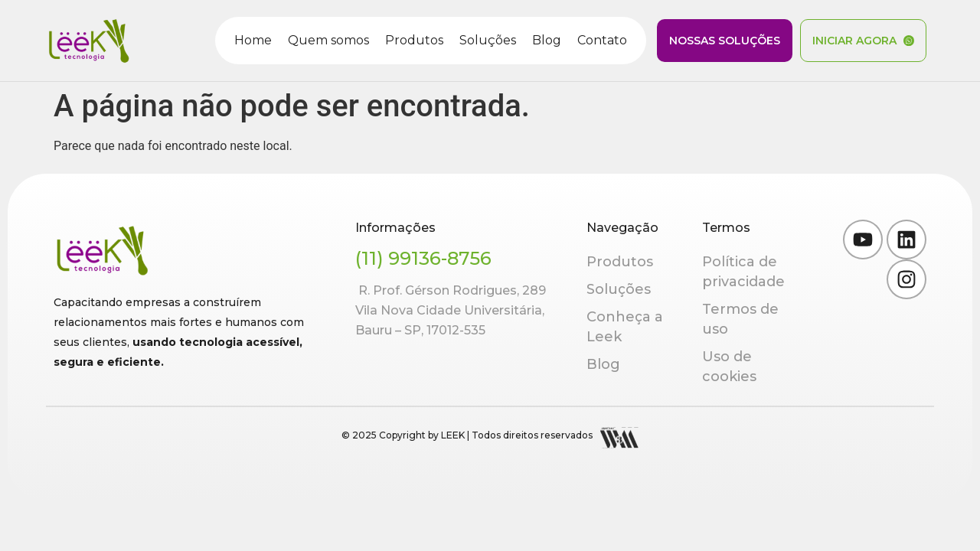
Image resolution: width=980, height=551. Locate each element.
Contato (602, 40)
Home (253, 40)
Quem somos (328, 40)
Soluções (488, 40)
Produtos (414, 40)
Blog (547, 40)
